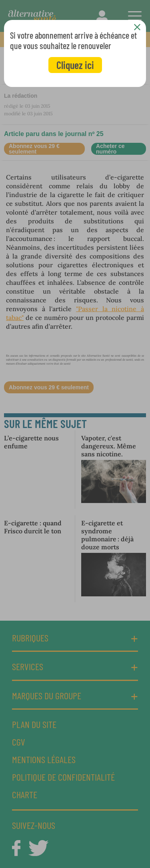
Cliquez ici (75, 65)
